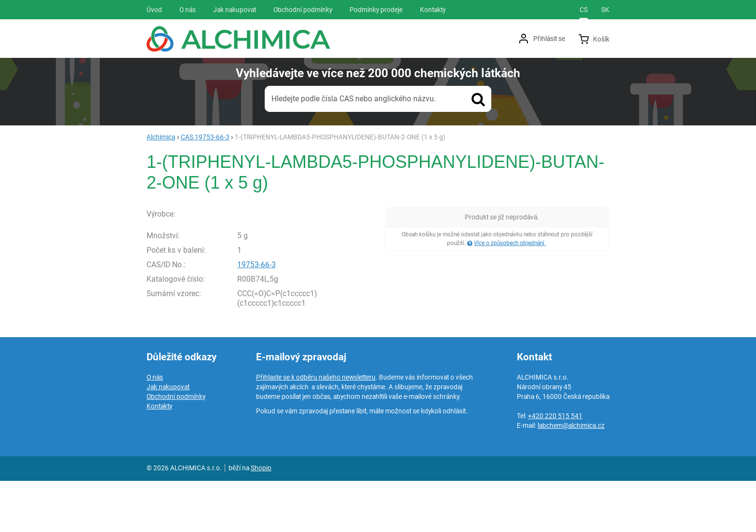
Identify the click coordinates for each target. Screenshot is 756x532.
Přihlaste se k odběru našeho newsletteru (316, 428)
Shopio (261, 519)
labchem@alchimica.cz (571, 477)
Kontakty (159, 457)
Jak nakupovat (168, 438)
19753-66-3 (256, 315)
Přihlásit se (549, 39)
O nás (155, 428)
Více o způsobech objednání (510, 243)
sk (605, 10)
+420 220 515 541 (555, 467)
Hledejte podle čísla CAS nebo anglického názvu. (354, 99)
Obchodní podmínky (176, 448)
